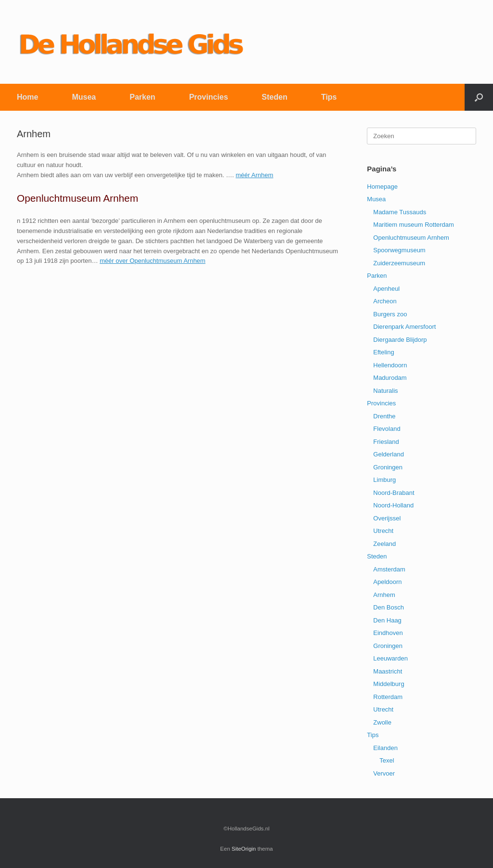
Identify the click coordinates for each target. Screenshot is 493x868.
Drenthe (384, 416)
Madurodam (390, 378)
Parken (142, 97)
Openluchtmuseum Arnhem (411, 238)
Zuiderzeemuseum (399, 263)
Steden (275, 97)
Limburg (384, 480)
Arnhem (384, 595)
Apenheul (386, 289)
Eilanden (385, 748)
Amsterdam (389, 569)
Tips (329, 97)
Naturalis (385, 391)
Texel (387, 760)
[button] (479, 97)
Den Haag (387, 620)
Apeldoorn (387, 582)
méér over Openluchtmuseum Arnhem (153, 261)
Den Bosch (389, 607)
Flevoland (387, 429)
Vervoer (384, 773)
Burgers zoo (390, 314)
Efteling (383, 352)
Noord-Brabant (394, 493)
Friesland (386, 442)
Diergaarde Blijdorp (400, 340)
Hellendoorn (390, 365)
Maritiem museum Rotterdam (414, 225)
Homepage (382, 187)
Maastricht (388, 671)
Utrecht (383, 531)
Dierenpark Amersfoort (404, 327)
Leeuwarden (390, 658)
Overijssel (387, 518)
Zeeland (384, 544)
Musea (84, 97)
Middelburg (389, 684)
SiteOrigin (244, 849)
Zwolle (382, 722)
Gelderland (389, 454)
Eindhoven (388, 633)
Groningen (388, 467)
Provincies (209, 97)
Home (27, 97)
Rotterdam (388, 697)
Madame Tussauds (400, 212)
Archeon (385, 301)
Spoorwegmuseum (399, 250)
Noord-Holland (393, 505)
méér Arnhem (255, 175)
